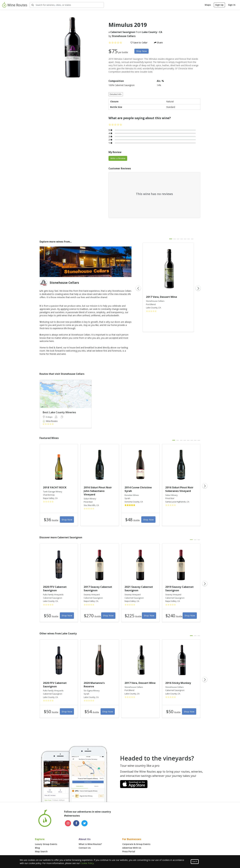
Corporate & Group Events (136, 844)
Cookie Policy (87, 863)
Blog (37, 848)
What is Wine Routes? (90, 844)
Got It (195, 862)
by (122, 36)
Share (158, 43)
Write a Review (118, 158)
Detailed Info (116, 94)
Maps (208, 5)
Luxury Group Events (46, 844)
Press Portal (129, 851)
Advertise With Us (132, 848)
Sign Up (219, 5)
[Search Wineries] (67, 5)
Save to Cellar (139, 43)
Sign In (232, 5)
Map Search (41, 851)
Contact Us (85, 848)
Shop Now (142, 51)
